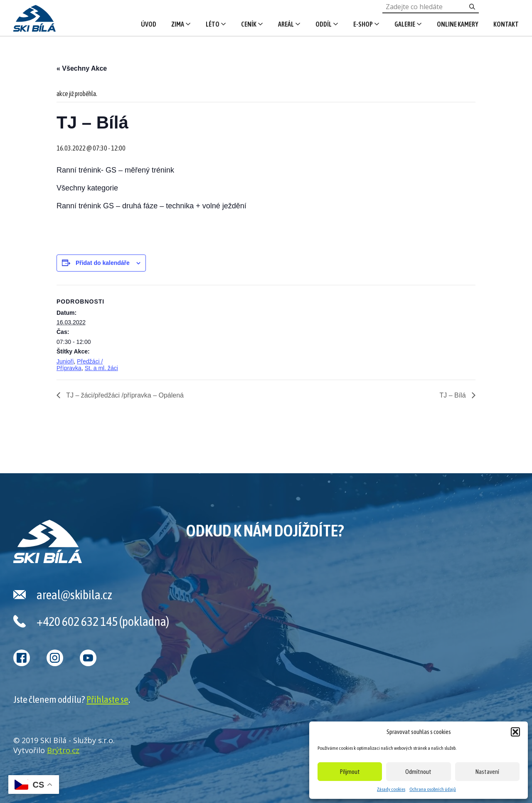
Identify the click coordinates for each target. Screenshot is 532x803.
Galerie (405, 24)
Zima (178, 24)
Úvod (149, 24)
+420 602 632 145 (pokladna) (103, 621)
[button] (515, 732)
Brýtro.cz (63, 750)
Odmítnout (418, 772)
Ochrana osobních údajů (433, 789)
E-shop (363, 24)
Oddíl (324, 24)
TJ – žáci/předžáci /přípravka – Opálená (124, 395)
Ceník (249, 24)
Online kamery (458, 24)
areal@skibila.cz (74, 595)
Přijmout (350, 772)
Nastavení (487, 772)
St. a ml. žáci (101, 368)
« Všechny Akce (82, 68)
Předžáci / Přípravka (80, 365)
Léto (213, 24)
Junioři (65, 361)
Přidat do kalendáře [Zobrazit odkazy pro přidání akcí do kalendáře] (103, 263)
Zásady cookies (391, 789)
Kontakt (506, 24)
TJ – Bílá (453, 395)
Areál (286, 24)
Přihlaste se (107, 699)
